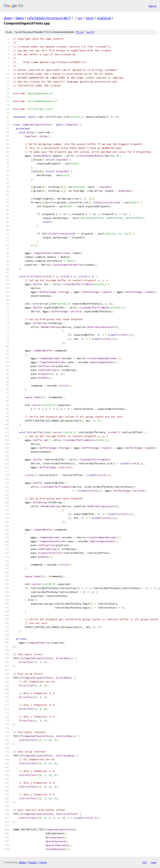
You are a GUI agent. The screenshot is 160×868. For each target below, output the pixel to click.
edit (90, 32)
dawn (8, 18)
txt (144, 862)
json (153, 862)
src (80, 18)
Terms (43, 862)
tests (90, 18)
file (80, 32)
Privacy (32, 862)
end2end (104, 18)
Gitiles (22, 862)
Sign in (152, 6)
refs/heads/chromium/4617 (49, 18)
